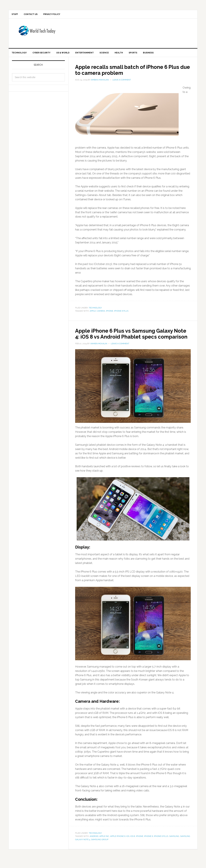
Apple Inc (104, 845)
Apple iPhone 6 (118, 845)
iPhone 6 (149, 845)
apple (93, 314)
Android (94, 845)
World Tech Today (37, 34)
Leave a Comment (122, 82)
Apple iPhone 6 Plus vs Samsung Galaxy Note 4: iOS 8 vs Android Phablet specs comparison (132, 339)
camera (101, 314)
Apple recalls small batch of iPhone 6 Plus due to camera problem (129, 72)
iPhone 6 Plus (121, 314)
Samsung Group (100, 848)
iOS (128, 845)
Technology (95, 310)
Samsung (174, 845)
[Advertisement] (130, 34)
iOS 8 (133, 845)
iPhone (110, 314)
